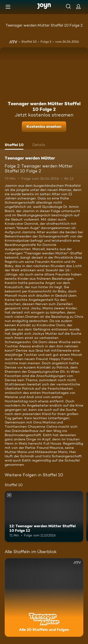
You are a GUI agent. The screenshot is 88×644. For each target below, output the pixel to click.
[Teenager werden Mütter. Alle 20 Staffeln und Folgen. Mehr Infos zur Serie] (44, 597)
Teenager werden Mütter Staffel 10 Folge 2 (44, 25)
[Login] (78, 6)
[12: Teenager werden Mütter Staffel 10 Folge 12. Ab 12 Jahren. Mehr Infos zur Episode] (44, 516)
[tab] (14, 145)
